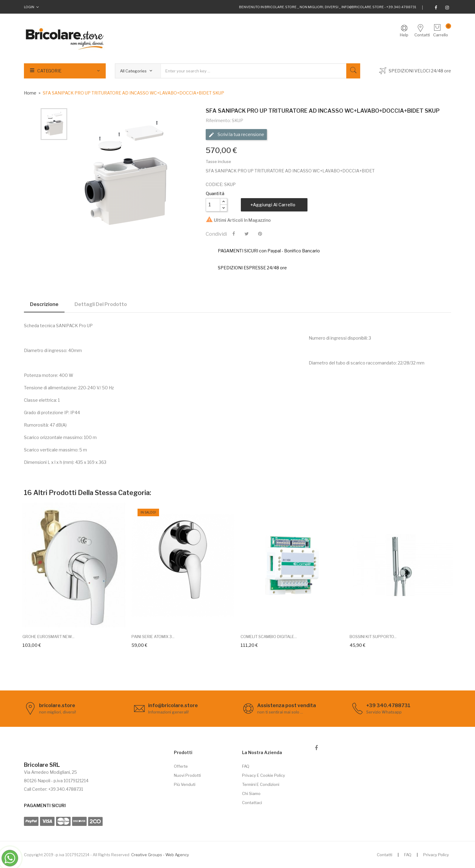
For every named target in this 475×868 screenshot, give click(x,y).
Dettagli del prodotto (101, 304)
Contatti (385, 855)
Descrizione (44, 304)
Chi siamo (251, 793)
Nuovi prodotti (187, 775)
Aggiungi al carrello (274, 205)
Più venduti (185, 784)
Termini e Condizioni (261, 784)
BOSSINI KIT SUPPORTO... (373, 637)
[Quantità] (213, 205)
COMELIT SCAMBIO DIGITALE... (269, 637)
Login (29, 7)
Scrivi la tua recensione (236, 135)
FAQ (246, 766)
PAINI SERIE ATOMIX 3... (153, 637)
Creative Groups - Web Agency (160, 855)
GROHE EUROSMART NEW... (48, 637)
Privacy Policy (436, 855)
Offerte (181, 766)
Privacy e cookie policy (264, 775)
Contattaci (252, 803)
